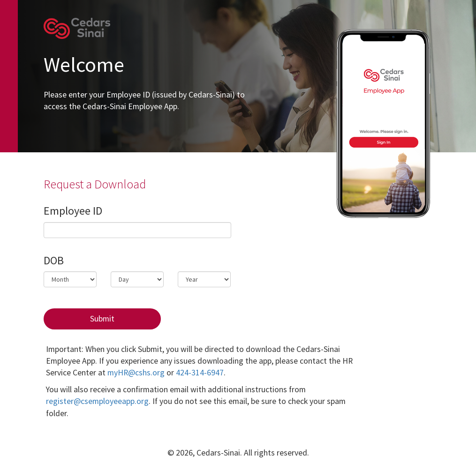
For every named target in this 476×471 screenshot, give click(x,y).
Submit (102, 319)
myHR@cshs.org (136, 373)
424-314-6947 (200, 373)
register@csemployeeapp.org (97, 401)
